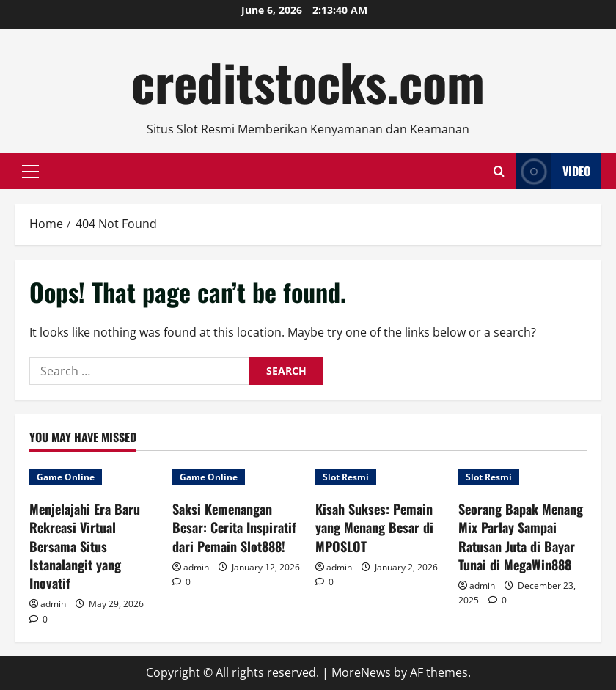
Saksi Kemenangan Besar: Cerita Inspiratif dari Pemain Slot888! (234, 527)
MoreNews (361, 672)
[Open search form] (499, 171)
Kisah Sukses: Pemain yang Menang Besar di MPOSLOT (374, 527)
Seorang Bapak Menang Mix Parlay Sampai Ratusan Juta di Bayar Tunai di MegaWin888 (521, 537)
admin (53, 604)
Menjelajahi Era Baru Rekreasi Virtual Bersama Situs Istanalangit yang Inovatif (85, 546)
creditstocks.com (308, 81)
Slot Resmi (346, 477)
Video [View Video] (553, 171)
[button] (30, 172)
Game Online (66, 477)
